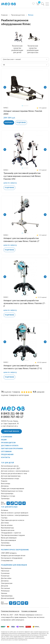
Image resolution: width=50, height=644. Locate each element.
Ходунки (4, 481)
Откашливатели (7, 561)
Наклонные (5, 571)
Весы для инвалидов (8, 540)
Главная (4, 15)
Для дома (5, 586)
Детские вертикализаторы (11, 476)
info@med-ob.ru (12, 426)
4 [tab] (26, 106)
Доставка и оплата (10, 446)
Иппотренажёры (7, 494)
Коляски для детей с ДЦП (11, 468)
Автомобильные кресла (10, 466)
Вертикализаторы (7, 528)
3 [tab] (24, 106)
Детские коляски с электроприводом (15, 471)
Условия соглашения (29, 611)
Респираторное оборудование (15, 550)
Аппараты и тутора (8, 496)
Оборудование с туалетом (11, 533)
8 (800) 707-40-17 (12, 417)
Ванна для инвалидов (9, 538)
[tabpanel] (25, 87)
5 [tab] (27, 106)
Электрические (7, 583)
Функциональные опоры (10, 479)
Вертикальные (6, 568)
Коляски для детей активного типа (14, 473)
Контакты (6, 457)
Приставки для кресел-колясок (13, 520)
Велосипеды (6, 484)
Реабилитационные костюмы (12, 491)
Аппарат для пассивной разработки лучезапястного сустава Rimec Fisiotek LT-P (24, 303)
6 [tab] (28, 106)
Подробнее (21, 122)
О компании (7, 437)
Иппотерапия (6, 545)
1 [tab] (22, 106)
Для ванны (5, 581)
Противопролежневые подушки (13, 535)
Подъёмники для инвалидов (14, 565)
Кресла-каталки (7, 525)
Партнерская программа (12, 449)
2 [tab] (23, 106)
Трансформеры (7, 596)
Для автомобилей (8, 598)
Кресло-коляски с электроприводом (15, 515)
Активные (5, 510)
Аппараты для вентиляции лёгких (13, 556)
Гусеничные (5, 573)
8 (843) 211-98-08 (12, 414)
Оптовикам (6, 452)
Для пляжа (5, 523)
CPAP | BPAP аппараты (9, 553)
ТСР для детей (7, 463)
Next (45, 87)
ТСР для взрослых (9, 507)
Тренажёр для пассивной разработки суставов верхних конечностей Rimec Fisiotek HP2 (22, 176)
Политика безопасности (10, 611)
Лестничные (5, 588)
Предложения (7, 454)
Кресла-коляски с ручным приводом (15, 513)
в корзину (9, 122)
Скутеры (4, 518)
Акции (4, 440)
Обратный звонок (11, 431)
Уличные (4, 593)
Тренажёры (5, 543)
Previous (5, 87)
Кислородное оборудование (12, 558)
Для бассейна (6, 578)
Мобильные (5, 591)
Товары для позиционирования (12, 489)
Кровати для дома (8, 530)
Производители (18, 15)
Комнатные (5, 576)
